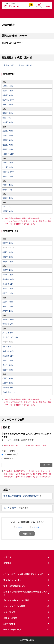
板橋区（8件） (8, 95)
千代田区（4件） (9, 172)
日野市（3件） (8, 361)
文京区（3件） (8, 198)
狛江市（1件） (8, 293)
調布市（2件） (8, 311)
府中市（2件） (8, 365)
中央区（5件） (8, 167)
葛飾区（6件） (8, 113)
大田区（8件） (8, 105)
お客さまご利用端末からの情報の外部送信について (25, 593)
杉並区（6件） (8, 145)
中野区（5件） (8, 185)
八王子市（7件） (9, 333)
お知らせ (7, 557)
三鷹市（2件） (8, 383)
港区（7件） (7, 207)
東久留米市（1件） (10, 347)
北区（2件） (7, 118)
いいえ (37, 527)
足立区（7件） (8, 86)
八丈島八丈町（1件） (11, 337)
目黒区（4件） (8, 211)
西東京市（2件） (9, 324)
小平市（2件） (8, 289)
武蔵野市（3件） (9, 388)
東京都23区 (9, 65)
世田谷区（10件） (9, 154)
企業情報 (7, 563)
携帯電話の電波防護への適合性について (21, 496)
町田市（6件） (8, 378)
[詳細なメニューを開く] (48, 5)
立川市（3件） (8, 302)
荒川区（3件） (8, 91)
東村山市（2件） (9, 351)
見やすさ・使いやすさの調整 (16, 600)
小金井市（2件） (9, 279)
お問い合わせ (9, 624)
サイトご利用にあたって (14, 586)
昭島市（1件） (8, 243)
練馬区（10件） (9, 190)
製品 (6, 490)
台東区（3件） (8, 163)
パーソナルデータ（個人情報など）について (23, 574)
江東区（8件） (8, 122)
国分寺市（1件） (9, 284)
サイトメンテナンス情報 (26, 606)
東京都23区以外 (25, 65)
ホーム (7, 508)
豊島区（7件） (8, 177)
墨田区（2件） (8, 149)
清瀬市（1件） (8, 270)
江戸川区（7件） (9, 100)
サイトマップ (9, 612)
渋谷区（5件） (8, 135)
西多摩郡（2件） (9, 320)
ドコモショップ (11, 454)
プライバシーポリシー (13, 580)
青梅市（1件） (8, 257)
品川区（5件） (8, 131)
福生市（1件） (8, 370)
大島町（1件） (8, 262)
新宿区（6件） (8, 140)
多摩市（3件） (8, 306)
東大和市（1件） (9, 356)
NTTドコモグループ (26, 630)
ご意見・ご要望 (10, 618)
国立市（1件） (8, 275)
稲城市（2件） (8, 252)
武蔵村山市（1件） (10, 392)
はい (20, 527)
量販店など (9, 458)
